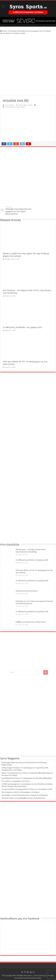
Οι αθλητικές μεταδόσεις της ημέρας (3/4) (32, 581)
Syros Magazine (10, 758)
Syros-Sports (9, 105)
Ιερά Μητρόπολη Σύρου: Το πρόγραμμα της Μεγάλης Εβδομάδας (27, 778)
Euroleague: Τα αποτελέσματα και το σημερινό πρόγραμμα (25, 795)
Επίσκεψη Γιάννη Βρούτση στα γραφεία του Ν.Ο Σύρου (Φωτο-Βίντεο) (19, 210)
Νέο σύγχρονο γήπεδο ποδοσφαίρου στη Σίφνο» (21, 792)
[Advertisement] (28, 523)
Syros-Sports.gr (40, 975)
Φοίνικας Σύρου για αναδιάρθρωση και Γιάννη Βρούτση (23, 798)
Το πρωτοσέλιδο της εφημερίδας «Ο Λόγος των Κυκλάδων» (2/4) (27, 789)
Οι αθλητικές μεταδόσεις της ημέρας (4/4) (22, 327)
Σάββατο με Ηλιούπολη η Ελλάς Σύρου (31, 622)
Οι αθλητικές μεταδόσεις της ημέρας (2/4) (32, 611)
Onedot (38, 978)
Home (4, 31)
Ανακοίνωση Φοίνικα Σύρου (27, 591)
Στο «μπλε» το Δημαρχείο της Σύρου (16, 781)
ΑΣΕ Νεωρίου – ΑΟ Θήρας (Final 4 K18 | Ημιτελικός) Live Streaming (31, 551)
